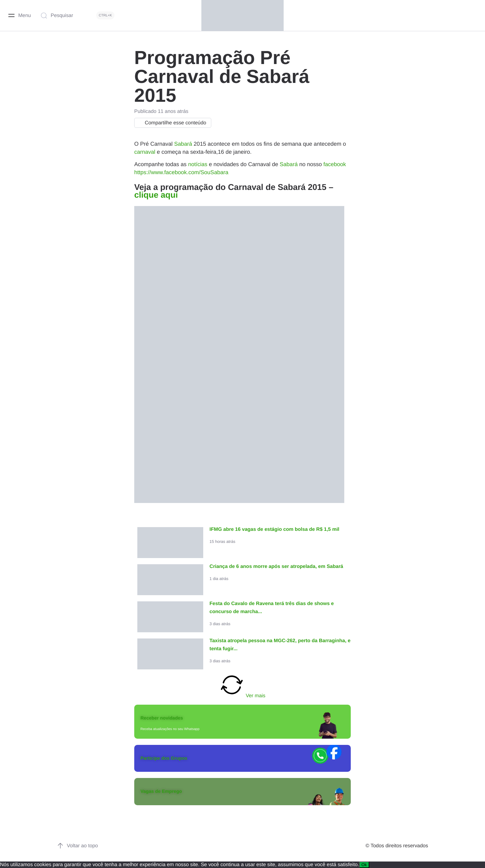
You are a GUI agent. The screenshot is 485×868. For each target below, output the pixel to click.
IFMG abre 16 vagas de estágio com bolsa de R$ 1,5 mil (274, 529)
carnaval (145, 152)
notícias (198, 164)
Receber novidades (162, 718)
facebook (335, 164)
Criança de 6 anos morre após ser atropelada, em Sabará (276, 567)
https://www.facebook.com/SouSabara (181, 172)
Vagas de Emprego (161, 791)
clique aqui (156, 195)
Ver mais (242, 685)
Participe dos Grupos (164, 758)
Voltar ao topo (77, 846)
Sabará (183, 144)
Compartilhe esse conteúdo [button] (171, 123)
